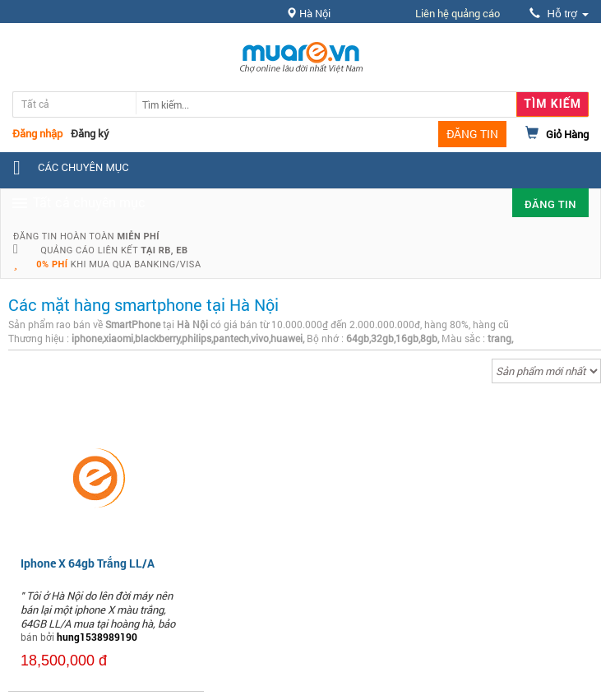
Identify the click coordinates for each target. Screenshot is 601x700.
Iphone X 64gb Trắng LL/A (88, 563)
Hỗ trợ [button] (559, 14)
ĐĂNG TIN (472, 134)
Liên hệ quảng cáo (458, 13)
